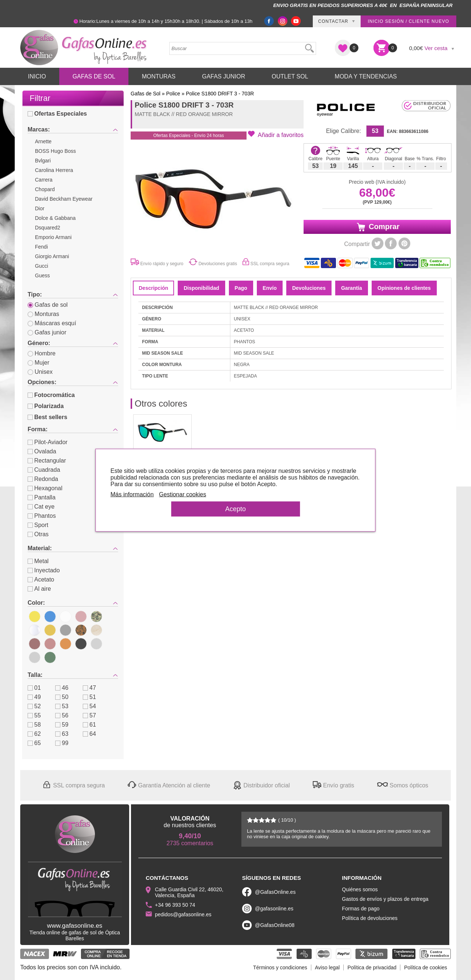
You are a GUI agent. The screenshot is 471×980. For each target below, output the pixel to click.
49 (34, 697)
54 (89, 706)
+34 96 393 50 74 (175, 905)
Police (173, 94)
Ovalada (42, 451)
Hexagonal (45, 488)
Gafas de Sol (94, 76)
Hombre (42, 353)
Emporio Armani (53, 237)
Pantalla (42, 497)
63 (62, 734)
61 (89, 725)
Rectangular (47, 461)
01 (34, 688)
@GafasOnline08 (275, 925)
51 (89, 697)
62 (34, 734)
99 (62, 743)
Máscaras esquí (52, 323)
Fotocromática (51, 395)
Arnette (43, 141)
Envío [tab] (270, 288)
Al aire (39, 589)
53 (62, 706)
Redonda (43, 479)
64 (89, 734)
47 (89, 688)
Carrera (44, 180)
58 (34, 725)
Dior (40, 208)
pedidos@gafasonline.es (183, 914)
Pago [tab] (241, 288)
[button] (276, 134)
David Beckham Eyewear (64, 199)
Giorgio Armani (52, 256)
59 (62, 725)
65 (34, 743)
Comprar (377, 227)
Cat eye (41, 507)
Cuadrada (44, 470)
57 (89, 715)
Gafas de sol (48, 305)
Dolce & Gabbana (55, 218)
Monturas (159, 76)
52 (34, 706)
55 (34, 715)
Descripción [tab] (153, 288)
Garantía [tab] (352, 288)
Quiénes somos (360, 889)
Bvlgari (43, 161)
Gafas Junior (224, 76)
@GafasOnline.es (275, 892)
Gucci (42, 266)
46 (62, 688)
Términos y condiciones (280, 967)
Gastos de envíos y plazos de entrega (385, 899)
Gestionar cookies (190, 494)
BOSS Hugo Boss (55, 151)
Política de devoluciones (370, 918)
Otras (38, 534)
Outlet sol (290, 76)
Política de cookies (426, 967)
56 (62, 715)
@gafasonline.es (274, 909)
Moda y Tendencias (366, 76)
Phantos (42, 516)
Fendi (41, 247)
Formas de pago (361, 909)
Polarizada (46, 406)
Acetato (41, 579)
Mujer (38, 363)
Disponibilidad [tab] (201, 288)
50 (62, 697)
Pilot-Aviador (47, 442)
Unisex (40, 372)
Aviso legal (327, 967)
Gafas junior (47, 332)
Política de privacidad (372, 967)
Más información (139, 494)
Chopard (45, 189)
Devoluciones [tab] (309, 288)
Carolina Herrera (54, 170)
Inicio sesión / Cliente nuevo (408, 21)
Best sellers (47, 417)
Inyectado (44, 570)
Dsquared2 (48, 228)
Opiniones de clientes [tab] (404, 288)
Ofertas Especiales (57, 114)
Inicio (37, 76)
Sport (38, 525)
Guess (42, 275)
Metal (38, 561)
